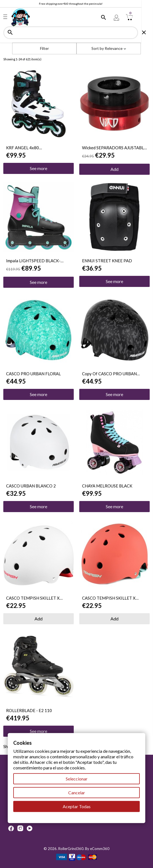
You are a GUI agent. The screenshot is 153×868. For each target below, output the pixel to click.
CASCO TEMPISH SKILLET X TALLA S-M (33, 598)
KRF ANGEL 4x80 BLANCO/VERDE (23, 148)
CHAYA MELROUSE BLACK (107, 486)
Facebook (11, 828)
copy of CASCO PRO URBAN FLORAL (109, 374)
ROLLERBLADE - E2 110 (29, 710)
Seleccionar (77, 779)
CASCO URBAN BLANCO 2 (31, 486)
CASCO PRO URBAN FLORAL (33, 374)
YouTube (30, 828)
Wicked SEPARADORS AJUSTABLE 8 (114, 148)
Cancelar (77, 793)
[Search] (76, 33)
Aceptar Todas (77, 806)
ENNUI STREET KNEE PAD (107, 261)
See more (39, 168)
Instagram (20, 828)
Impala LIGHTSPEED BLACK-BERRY (33, 261)
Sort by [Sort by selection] (109, 48)
